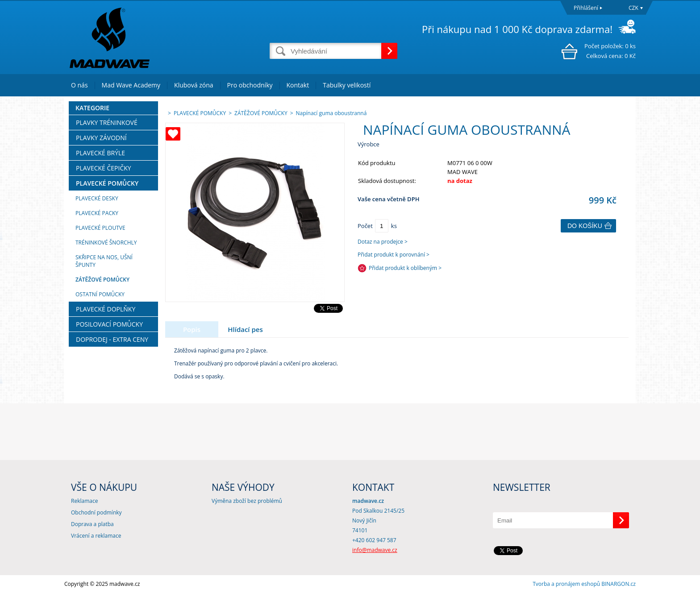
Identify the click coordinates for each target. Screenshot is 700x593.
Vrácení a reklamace (96, 536)
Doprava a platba (92, 524)
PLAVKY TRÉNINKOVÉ (107, 122)
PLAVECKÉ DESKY (97, 198)
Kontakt (298, 85)
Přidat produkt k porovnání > (394, 255)
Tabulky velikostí (347, 85)
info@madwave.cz (375, 550)
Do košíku (585, 226)
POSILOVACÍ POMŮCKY (109, 324)
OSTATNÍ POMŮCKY (100, 294)
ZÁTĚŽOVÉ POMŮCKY (102, 280)
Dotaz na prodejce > (383, 242)
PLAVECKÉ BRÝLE (100, 153)
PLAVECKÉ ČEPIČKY (104, 168)
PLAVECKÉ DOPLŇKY (106, 309)
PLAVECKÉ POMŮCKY (107, 183)
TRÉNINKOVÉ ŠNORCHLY (106, 243)
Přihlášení (586, 8)
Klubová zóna (194, 85)
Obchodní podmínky (96, 512)
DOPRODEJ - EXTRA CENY (112, 339)
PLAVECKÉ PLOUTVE (100, 228)
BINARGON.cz (619, 584)
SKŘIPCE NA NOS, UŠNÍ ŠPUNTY (104, 261)
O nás (79, 85)
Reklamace (84, 501)
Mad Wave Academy (131, 85)
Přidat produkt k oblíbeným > (405, 268)
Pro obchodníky (250, 85)
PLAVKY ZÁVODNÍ (101, 138)
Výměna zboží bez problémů (247, 501)
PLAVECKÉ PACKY (97, 213)
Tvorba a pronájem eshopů (566, 584)
